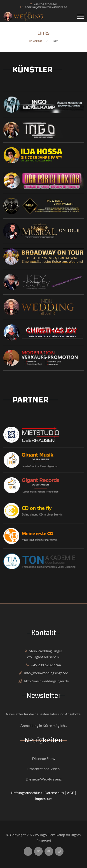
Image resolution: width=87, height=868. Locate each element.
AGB (71, 793)
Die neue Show (44, 758)
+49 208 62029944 (46, 665)
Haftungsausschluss (26, 793)
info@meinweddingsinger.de (46, 673)
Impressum (43, 798)
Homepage (36, 41)
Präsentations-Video (43, 769)
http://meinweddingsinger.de (46, 681)
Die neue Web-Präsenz (44, 779)
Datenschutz (54, 793)
